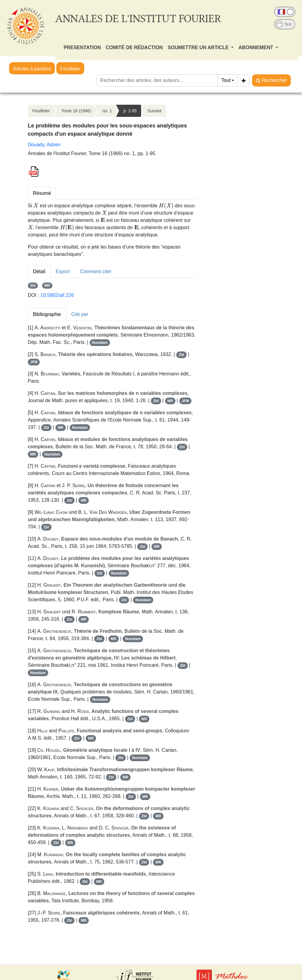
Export (63, 271)
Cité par (80, 314)
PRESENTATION (82, 47)
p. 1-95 (130, 111)
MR (47, 286)
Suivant (154, 111)
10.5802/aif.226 (57, 295)
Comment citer (96, 271)
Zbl (33, 286)
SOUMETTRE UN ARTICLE (199, 47)
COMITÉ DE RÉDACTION (134, 47)
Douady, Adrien (44, 145)
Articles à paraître (32, 69)
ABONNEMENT (256, 47)
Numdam (100, 343)
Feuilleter (70, 69)
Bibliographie (47, 314)
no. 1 (107, 111)
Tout (226, 80)
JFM (34, 362)
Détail (39, 271)
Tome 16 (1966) (76, 111)
